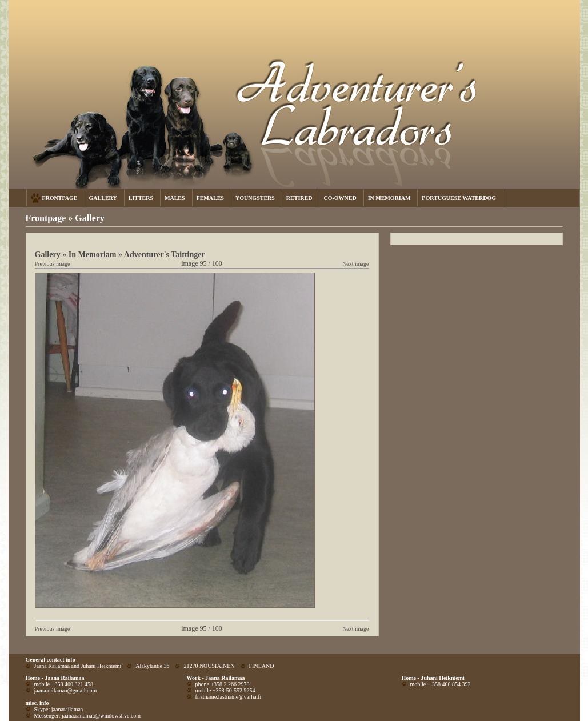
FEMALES (210, 198)
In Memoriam (93, 254)
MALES (175, 198)
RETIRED (299, 198)
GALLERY (103, 198)
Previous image (53, 264)
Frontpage (46, 218)
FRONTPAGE (60, 198)
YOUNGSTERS (255, 198)
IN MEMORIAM (389, 198)
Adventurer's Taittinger (165, 254)
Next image (355, 264)
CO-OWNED (340, 198)
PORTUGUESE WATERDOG (459, 198)
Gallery (90, 218)
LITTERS (141, 198)
